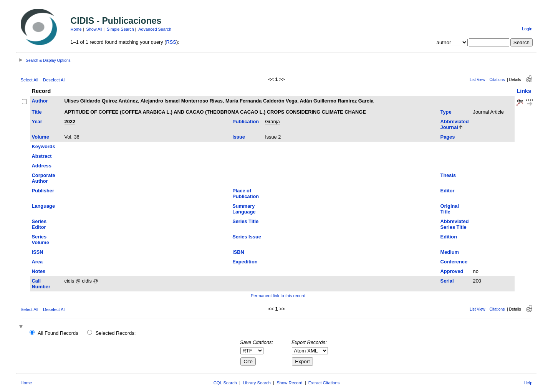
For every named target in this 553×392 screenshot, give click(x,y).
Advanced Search (155, 29)
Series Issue (247, 237)
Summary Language (244, 209)
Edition (449, 237)
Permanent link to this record (278, 296)
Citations (497, 80)
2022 (70, 122)
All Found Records (58, 333)
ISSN (38, 252)
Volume (41, 137)
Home (76, 29)
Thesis (448, 175)
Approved (452, 271)
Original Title (450, 209)
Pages (448, 137)
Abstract (42, 156)
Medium (450, 252)
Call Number (41, 284)
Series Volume (41, 240)
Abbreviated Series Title (455, 224)
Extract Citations (324, 383)
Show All (94, 29)
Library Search (257, 383)
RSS (171, 42)
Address (42, 166)
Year (37, 122)
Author (40, 101)
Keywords (44, 146)
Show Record (289, 383)
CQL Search (225, 383)
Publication (246, 122)
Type (446, 112)
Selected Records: (116, 333)
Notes (39, 271)
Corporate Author (44, 178)
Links (524, 91)
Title (37, 112)
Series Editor (39, 224)
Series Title (245, 221)
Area (37, 262)
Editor (448, 191)
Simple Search (120, 29)
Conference (454, 262)
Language (43, 206)
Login (527, 29)
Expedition (245, 262)
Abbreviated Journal (455, 124)
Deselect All (54, 80)
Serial (447, 281)
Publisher (43, 191)
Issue (239, 137)
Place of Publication (246, 194)
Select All (30, 80)
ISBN (238, 252)
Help (528, 383)
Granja (272, 122)
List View (478, 80)
